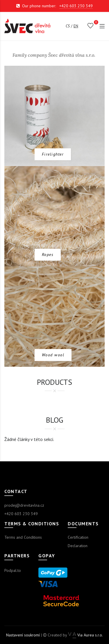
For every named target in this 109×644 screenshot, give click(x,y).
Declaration (78, 546)
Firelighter (53, 154)
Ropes (48, 255)
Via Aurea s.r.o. (85, 635)
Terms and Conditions (23, 537)
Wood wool (53, 355)
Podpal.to (13, 570)
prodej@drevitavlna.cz (24, 505)
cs (68, 26)
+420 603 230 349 (76, 6)
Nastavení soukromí (23, 635)
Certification (78, 537)
